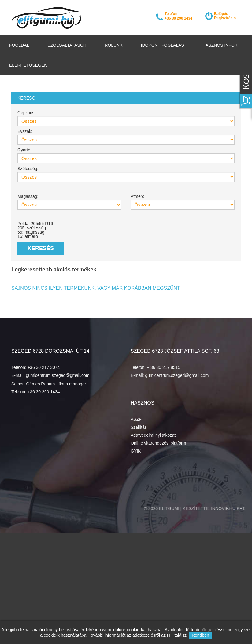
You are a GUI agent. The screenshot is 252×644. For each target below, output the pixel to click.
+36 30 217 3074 (44, 367)
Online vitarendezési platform (158, 443)
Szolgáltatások (67, 45)
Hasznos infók (220, 45)
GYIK (136, 451)
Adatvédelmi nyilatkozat (153, 435)
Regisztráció (225, 18)
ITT (170, 635)
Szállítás (139, 427)
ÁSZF (136, 419)
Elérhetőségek (28, 65)
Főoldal (19, 45)
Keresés (41, 248)
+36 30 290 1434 (44, 392)
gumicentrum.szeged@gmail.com (57, 375)
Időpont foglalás (163, 45)
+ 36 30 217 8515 (163, 367)
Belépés (221, 14)
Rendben (200, 635)
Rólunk (113, 45)
